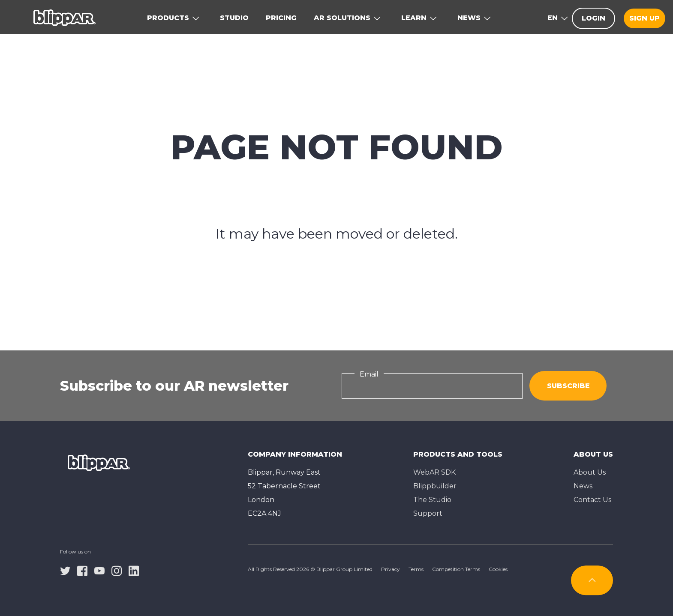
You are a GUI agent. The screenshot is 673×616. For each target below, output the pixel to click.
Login (593, 18)
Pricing (281, 18)
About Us (590, 472)
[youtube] (99, 570)
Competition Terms (456, 569)
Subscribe (568, 386)
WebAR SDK (434, 472)
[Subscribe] (592, 580)
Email (369, 374)
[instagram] (117, 570)
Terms (416, 569)
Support (428, 513)
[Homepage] (65, 17)
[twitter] (65, 570)
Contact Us (592, 500)
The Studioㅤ (432, 500)
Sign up (644, 18)
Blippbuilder (435, 486)
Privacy (391, 569)
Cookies (498, 569)
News (583, 486)
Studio (234, 18)
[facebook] (82, 570)
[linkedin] (134, 570)
